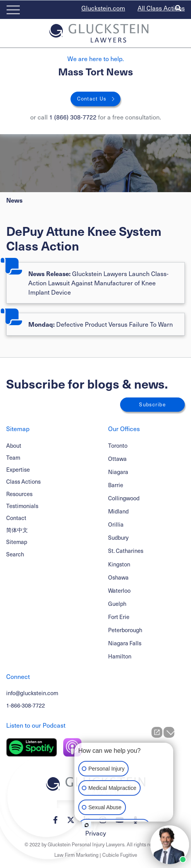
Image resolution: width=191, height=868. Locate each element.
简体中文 (17, 530)
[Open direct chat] (157, 732)
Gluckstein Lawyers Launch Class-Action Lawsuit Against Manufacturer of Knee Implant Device (98, 283)
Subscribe (152, 404)
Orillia (116, 524)
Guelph (117, 604)
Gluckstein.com (103, 8)
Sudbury (118, 537)
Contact (16, 518)
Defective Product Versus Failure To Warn (101, 324)
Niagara (118, 472)
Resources (19, 494)
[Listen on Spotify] (32, 747)
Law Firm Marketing (76, 855)
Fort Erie (119, 617)
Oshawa (118, 577)
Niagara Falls (125, 643)
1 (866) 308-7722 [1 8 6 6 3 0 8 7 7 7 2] (73, 117)
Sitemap (17, 542)
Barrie (116, 485)
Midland (118, 511)
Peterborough (125, 630)
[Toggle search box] (178, 8)
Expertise (18, 469)
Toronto (118, 445)
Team (13, 457)
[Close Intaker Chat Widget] (169, 732)
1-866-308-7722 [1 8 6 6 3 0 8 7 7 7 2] (26, 705)
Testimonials (22, 506)
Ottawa (117, 459)
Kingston (119, 564)
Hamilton (120, 656)
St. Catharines (126, 551)
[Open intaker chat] (87, 825)
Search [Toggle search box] (15, 554)
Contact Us (92, 99)
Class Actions (23, 481)
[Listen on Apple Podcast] (72, 747)
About (14, 445)
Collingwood (124, 498)
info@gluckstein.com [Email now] (32, 693)
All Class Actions (161, 8)
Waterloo (119, 590)
